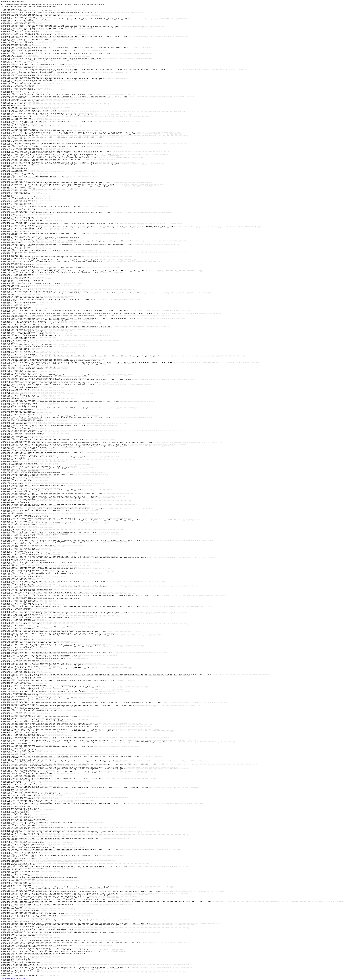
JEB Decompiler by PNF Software (14, 978)
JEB (13, 2)
